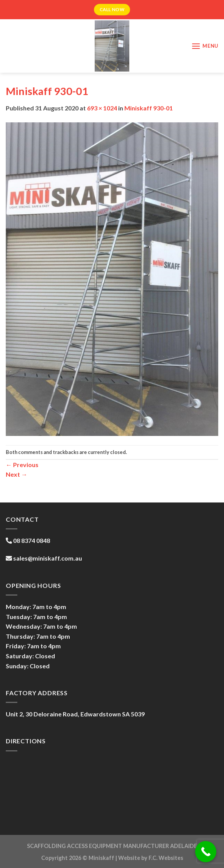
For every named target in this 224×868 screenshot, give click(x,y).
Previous (22, 465)
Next (17, 474)
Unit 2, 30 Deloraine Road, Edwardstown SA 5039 (75, 714)
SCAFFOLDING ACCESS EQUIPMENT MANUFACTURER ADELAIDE (112, 846)
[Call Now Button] (206, 852)
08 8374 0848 (32, 540)
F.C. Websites (166, 858)
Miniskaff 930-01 (149, 108)
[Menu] (205, 46)
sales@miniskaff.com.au (48, 558)
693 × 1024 (102, 108)
